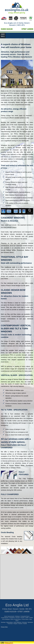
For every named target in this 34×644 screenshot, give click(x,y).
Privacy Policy (4, 627)
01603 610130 (7, 29)
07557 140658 (27, 29)
